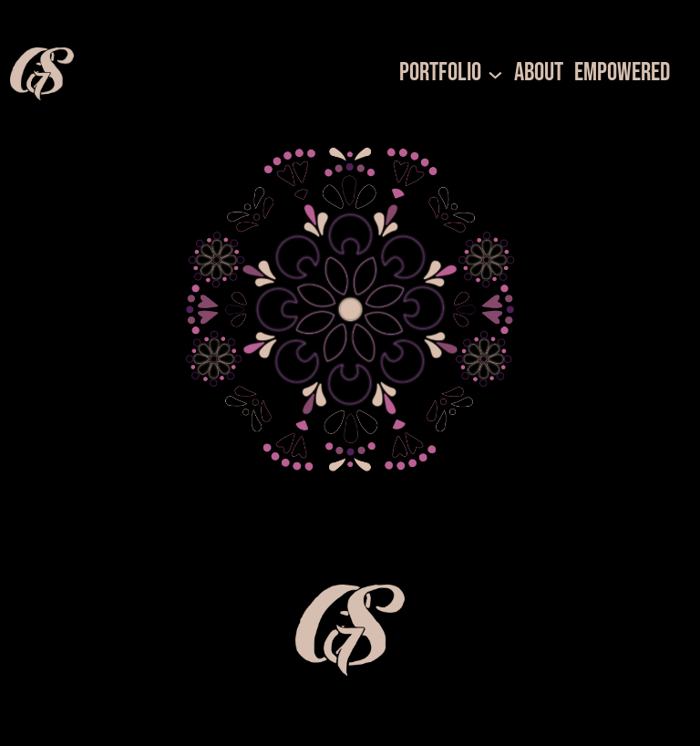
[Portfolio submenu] (495, 73)
